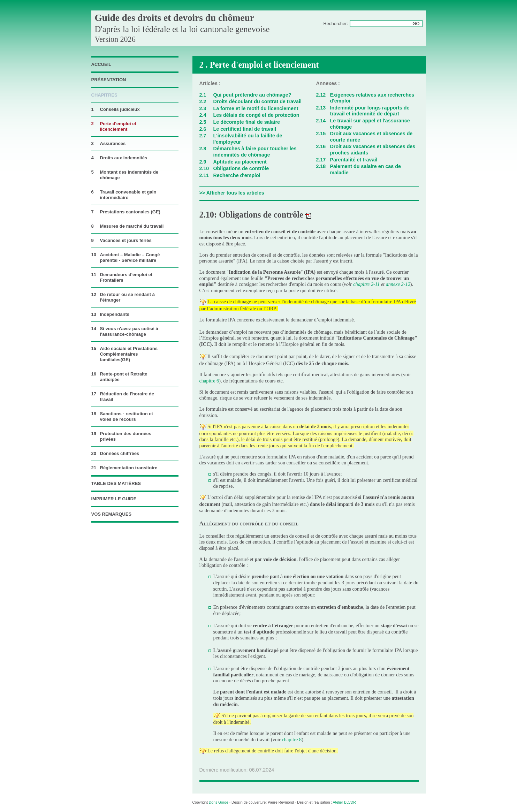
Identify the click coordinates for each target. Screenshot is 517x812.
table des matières (116, 483)
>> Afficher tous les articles (232, 193)
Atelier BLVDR (344, 802)
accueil (101, 64)
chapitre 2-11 (367, 284)
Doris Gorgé (219, 802)
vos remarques (112, 514)
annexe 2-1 (397, 284)
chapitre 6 (209, 381)
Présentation (109, 80)
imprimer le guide (114, 499)
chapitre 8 (292, 739)
